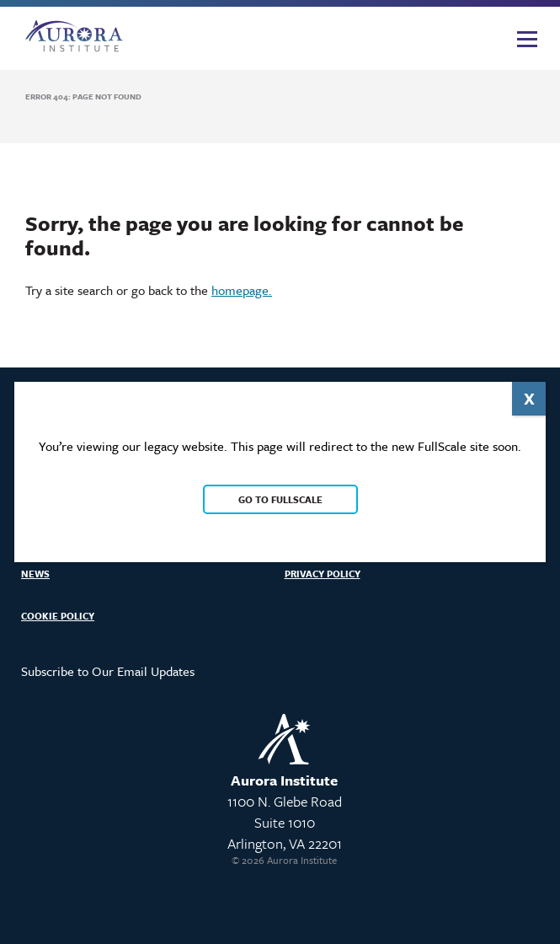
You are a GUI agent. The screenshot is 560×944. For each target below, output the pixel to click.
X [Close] (529, 398)
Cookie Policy (58, 616)
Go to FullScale (280, 499)
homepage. (242, 290)
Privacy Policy (323, 574)
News (35, 574)
